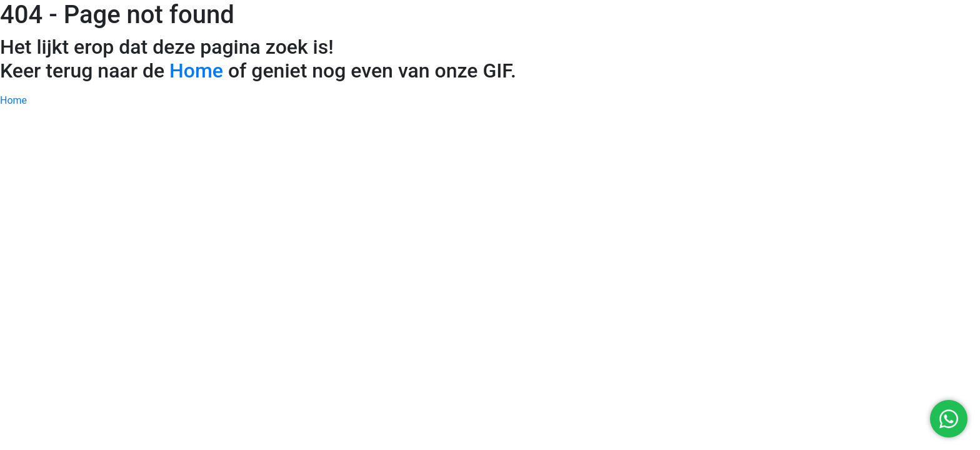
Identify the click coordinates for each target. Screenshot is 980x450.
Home (196, 71)
